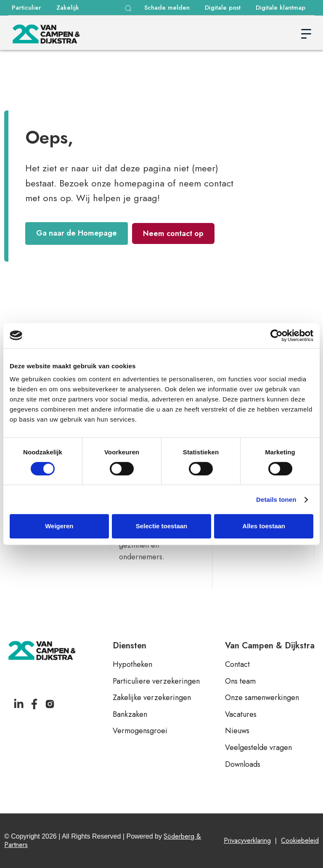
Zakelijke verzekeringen (152, 698)
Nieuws (237, 731)
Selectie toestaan (162, 526)
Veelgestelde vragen (258, 748)
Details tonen (276, 500)
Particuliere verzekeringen (156, 682)
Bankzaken (130, 715)
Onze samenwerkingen (262, 698)
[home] (46, 34)
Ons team (240, 682)
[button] (128, 8)
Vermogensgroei (140, 731)
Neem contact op (173, 233)
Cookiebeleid (300, 840)
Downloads (243, 765)
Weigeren (59, 526)
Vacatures (241, 715)
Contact (237, 665)
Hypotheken (132, 665)
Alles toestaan (264, 526)
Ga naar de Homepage (77, 233)
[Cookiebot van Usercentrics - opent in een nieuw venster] (277, 336)
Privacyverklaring (247, 840)
